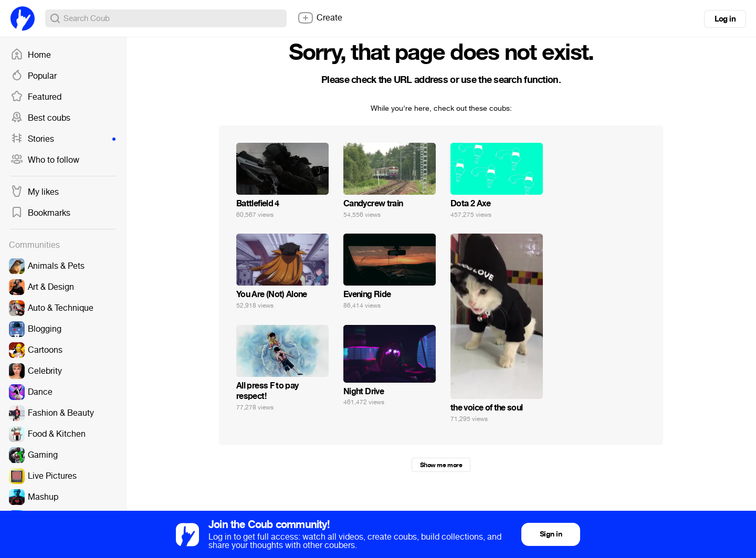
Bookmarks (40, 213)
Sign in (551, 534)
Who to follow (45, 160)
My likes (35, 192)
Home (31, 55)
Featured (36, 97)
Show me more (441, 465)
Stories (63, 139)
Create (320, 18)
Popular (34, 76)
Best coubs (40, 118)
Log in (725, 19)
